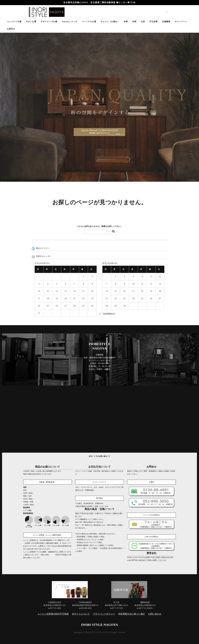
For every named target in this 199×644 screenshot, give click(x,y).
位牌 (134, 22)
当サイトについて (81, 609)
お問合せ (11, 29)
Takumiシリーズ (69, 22)
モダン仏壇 (31, 22)
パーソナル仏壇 (89, 22)
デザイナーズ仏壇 (49, 22)
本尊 (126, 22)
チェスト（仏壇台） (110, 22)
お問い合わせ (155, 609)
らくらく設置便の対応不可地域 (53, 609)
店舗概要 (166, 22)
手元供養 (154, 22)
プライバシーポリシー (104, 609)
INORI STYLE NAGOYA (99, 620)
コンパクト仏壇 (14, 22)
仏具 (143, 22)
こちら (52, 553)
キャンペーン (181, 22)
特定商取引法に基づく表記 (132, 609)
